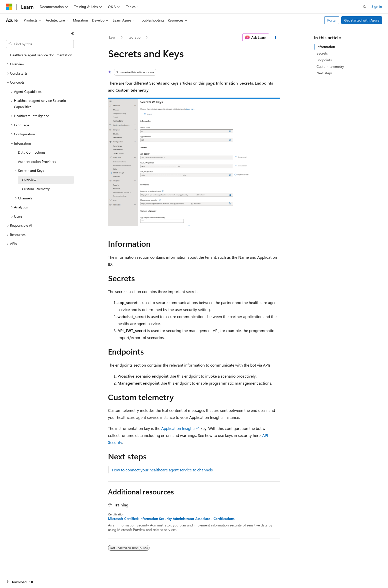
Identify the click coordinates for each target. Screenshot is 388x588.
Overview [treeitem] (29, 180)
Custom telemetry (330, 66)
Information (326, 47)
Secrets (322, 53)
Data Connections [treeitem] (32, 152)
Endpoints (324, 60)
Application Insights (178, 428)
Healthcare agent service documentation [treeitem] (41, 55)
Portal (332, 20)
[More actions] (276, 38)
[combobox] (40, 44)
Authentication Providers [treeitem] (37, 162)
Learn (113, 37)
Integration (134, 37)
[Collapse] (72, 34)
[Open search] (364, 7)
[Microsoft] (9, 7)
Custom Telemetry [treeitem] (36, 189)
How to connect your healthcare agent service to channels (162, 470)
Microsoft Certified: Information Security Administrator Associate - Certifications (171, 519)
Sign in (377, 6)
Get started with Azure (362, 20)
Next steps (324, 73)
